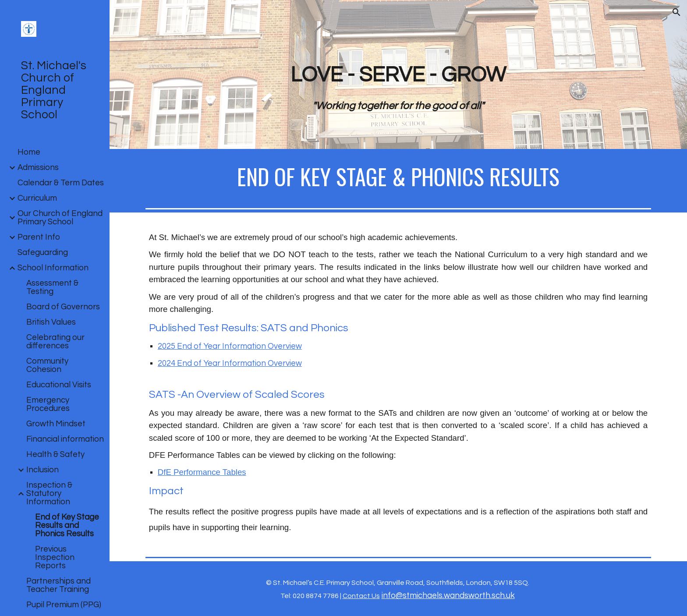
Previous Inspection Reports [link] (55, 558)
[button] (676, 12)
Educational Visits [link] (59, 385)
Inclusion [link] (42, 470)
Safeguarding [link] (43, 253)
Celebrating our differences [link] (55, 342)
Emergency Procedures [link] (48, 404)
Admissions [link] (38, 168)
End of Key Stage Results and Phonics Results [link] (67, 526)
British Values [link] (51, 322)
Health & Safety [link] (55, 455)
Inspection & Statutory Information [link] (49, 494)
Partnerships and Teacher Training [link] (58, 585)
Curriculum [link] (37, 198)
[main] (398, 87)
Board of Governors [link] (63, 307)
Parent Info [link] (39, 237)
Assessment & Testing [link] (52, 287)
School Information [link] (53, 268)
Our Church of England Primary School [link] (60, 218)
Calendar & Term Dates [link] (61, 183)
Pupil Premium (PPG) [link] (64, 605)
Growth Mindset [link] (56, 424)
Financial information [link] (65, 439)
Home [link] (29, 152)
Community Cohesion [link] (47, 365)
